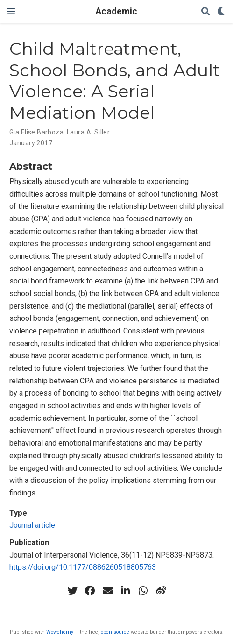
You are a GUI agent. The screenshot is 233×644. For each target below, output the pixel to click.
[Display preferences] (221, 12)
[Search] (205, 12)
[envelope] (108, 591)
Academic (116, 11)
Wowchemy (60, 632)
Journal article (32, 525)
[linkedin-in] (126, 591)
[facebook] (90, 591)
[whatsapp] (143, 591)
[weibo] (161, 591)
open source (115, 632)
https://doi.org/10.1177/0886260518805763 (83, 567)
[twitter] (72, 591)
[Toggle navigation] (11, 11)
